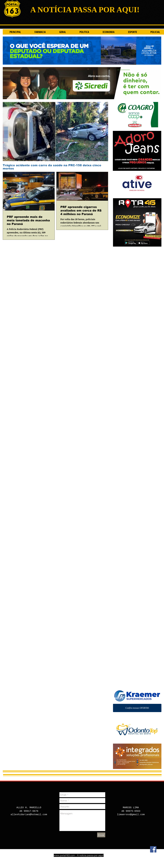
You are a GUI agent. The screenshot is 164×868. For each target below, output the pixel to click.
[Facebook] (153, 849)
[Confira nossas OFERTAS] (137, 708)
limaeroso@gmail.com (131, 815)
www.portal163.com (64, 855)
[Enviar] (101, 835)
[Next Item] (103, 132)
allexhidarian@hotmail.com (29, 815)
